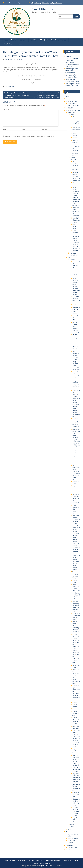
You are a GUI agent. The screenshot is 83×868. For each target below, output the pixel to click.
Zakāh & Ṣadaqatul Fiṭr (75, 142)
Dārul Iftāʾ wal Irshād (72, 101)
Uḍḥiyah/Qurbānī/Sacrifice (76, 129)
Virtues (75, 572)
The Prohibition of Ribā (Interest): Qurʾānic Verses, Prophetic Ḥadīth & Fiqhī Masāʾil (76, 359)
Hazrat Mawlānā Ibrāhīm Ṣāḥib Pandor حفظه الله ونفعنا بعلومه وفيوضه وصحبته (76, 286)
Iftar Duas (76, 494)
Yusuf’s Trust (8, 44)
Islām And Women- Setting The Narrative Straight (76, 811)
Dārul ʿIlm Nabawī (73, 838)
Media (70, 258)
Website (44, 129)
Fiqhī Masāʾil (76, 296)
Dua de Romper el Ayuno (76, 713)
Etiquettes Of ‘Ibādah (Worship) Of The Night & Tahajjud (76, 778)
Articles (70, 829)
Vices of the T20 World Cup (76, 795)
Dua (74, 709)
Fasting (75, 138)
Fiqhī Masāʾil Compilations (76, 123)
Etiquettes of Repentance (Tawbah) (76, 769)
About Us (14, 40)
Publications (71, 112)
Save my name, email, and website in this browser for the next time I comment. (29, 136)
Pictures (73, 260)
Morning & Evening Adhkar (76, 477)
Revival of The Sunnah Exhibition (76, 220)
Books (72, 115)
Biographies (76, 370)
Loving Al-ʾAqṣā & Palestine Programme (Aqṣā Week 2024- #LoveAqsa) (76, 199)
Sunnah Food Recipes (75, 226)
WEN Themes (57, 866)
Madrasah (22, 40)
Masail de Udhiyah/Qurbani (76, 681)
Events (72, 827)
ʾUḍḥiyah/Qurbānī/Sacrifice (76, 301)
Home (6, 40)
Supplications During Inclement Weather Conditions (76, 423)
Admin (20, 60)
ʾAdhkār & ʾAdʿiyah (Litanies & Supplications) (76, 376)
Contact (19, 44)
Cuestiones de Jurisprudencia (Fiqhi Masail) (76, 673)
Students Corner (10, 86)
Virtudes (75, 702)
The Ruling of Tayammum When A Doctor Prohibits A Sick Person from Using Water (17, 95)
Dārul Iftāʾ (33, 40)
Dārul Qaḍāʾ (44, 40)
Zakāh (74, 305)
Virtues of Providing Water (75, 576)
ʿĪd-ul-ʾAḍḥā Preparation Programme (76, 178)
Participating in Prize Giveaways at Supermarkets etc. (72, 71)
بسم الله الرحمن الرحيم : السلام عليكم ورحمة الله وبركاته (46, 3)
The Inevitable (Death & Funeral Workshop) (76, 166)
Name (5, 129)
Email (24, 129)
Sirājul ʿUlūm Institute (46, 9)
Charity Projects (73, 847)
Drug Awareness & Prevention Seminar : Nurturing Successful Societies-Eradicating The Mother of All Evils (76, 241)
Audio (72, 824)
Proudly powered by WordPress (31, 866)
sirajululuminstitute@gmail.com (15, 3)
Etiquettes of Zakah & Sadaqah (76, 732)
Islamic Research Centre (58, 40)
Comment (6, 109)
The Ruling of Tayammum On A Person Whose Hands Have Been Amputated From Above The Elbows (46, 95)
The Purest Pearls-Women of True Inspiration (76, 212)
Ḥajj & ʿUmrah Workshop (76, 189)
